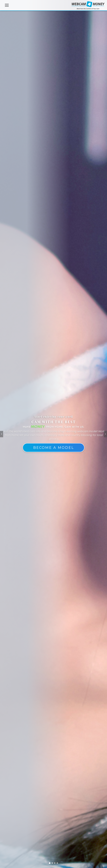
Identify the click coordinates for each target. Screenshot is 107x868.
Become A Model (53, 448)
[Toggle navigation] (7, 6)
